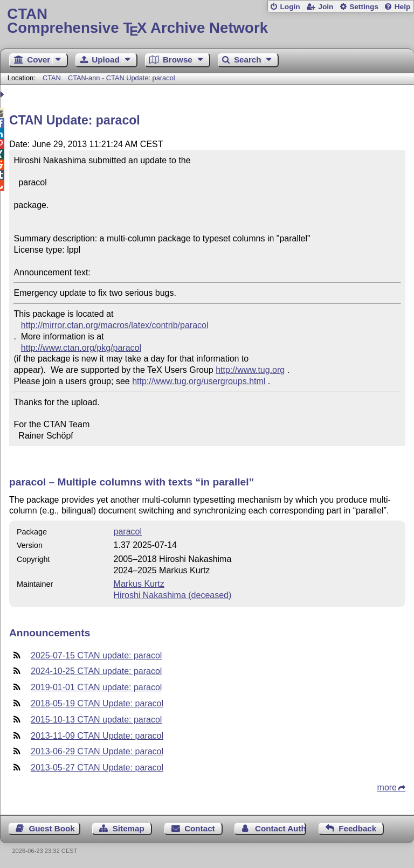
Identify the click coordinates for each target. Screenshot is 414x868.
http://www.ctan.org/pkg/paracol (81, 348)
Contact (200, 828)
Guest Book (52, 828)
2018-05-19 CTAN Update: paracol (97, 703)
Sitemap (129, 828)
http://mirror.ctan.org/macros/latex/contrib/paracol (115, 325)
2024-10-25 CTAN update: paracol (96, 671)
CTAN (52, 78)
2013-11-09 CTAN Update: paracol (97, 736)
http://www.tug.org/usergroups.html (199, 381)
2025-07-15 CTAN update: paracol (96, 655)
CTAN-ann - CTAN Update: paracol (122, 78)
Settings (364, 7)
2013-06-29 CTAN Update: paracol (97, 751)
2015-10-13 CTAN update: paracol (96, 720)
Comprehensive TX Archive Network (207, 21)
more (387, 787)
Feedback (357, 828)
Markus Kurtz (139, 584)
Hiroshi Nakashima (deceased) (173, 595)
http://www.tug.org (250, 370)
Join (326, 7)
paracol (128, 532)
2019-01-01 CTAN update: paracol (96, 687)
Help (403, 7)
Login (290, 7)
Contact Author (281, 828)
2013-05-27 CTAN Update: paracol (97, 768)
